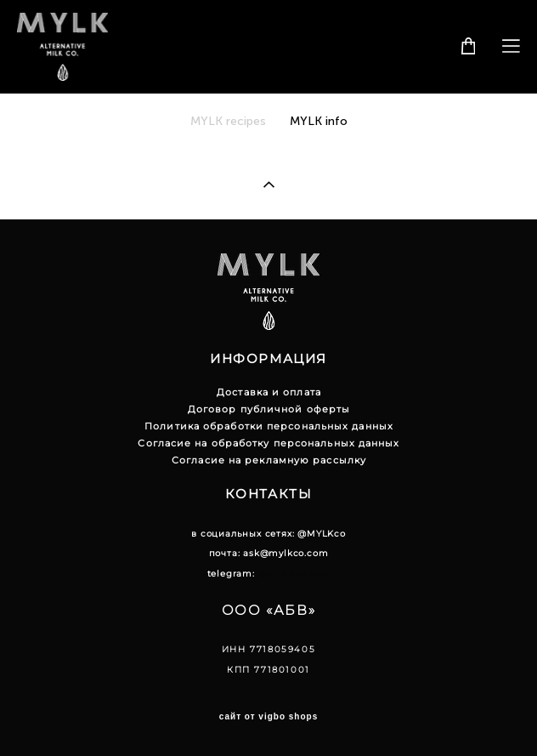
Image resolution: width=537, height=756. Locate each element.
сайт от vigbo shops (269, 717)
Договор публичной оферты (269, 409)
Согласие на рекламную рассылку (269, 460)
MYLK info (319, 121)
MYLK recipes (230, 121)
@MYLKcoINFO (294, 574)
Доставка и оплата (269, 392)
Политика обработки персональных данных (269, 426)
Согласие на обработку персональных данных (268, 443)
